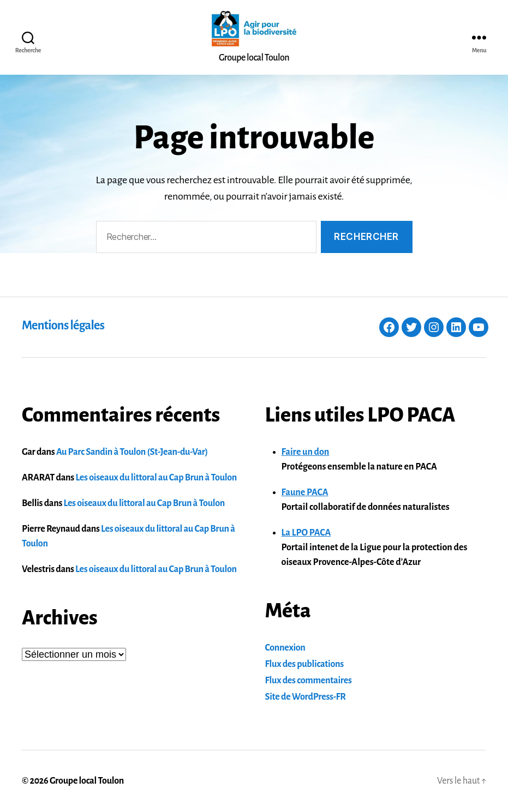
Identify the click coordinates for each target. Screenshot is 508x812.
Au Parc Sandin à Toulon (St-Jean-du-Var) (132, 452)
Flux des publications (304, 664)
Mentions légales (63, 326)
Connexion (285, 648)
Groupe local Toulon (87, 781)
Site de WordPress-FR (306, 697)
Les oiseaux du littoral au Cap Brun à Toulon (156, 478)
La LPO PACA (306, 533)
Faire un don (306, 452)
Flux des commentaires (309, 681)
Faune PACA (305, 492)
